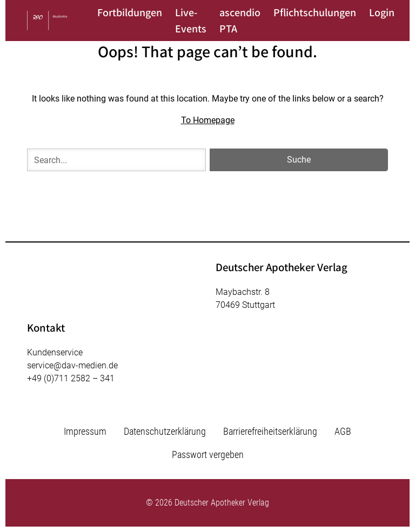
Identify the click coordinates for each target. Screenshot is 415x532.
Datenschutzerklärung (165, 431)
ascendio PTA (240, 21)
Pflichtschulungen (315, 12)
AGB (343, 431)
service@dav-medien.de (72, 365)
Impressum (85, 431)
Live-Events (191, 21)
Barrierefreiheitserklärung (270, 431)
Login (382, 12)
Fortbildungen (130, 12)
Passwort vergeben (208, 454)
